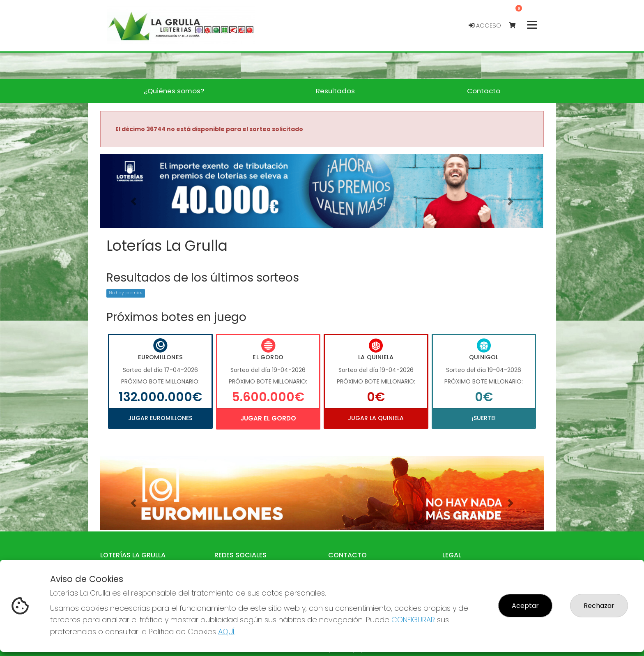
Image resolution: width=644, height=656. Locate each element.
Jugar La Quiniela (376, 418)
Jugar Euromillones (160, 418)
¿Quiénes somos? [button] (174, 91)
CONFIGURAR (413, 620)
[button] (133, 201)
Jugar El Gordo (268, 418)
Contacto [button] (484, 91)
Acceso (485, 25)
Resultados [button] (335, 91)
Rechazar (599, 606)
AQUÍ (226, 632)
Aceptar (525, 606)
